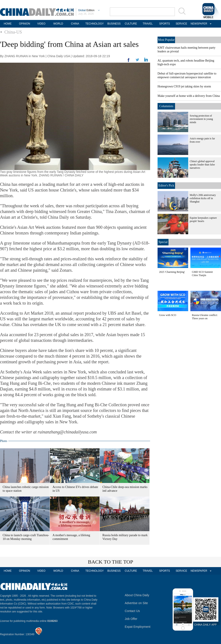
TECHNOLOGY (95, 24)
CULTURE (131, 24)
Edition (86, 10)
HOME (8, 24)
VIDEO (41, 24)
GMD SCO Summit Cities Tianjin (202, 274)
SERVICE (181, 24)
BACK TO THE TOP (111, 562)
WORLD (58, 24)
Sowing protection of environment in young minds (201, 119)
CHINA (75, 24)
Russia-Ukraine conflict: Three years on (205, 317)
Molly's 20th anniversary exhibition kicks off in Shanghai (203, 198)
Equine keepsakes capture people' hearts (203, 219)
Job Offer (131, 619)
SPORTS (164, 24)
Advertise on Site (136, 603)
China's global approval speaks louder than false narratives (202, 165)
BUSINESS (114, 24)
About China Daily (137, 595)
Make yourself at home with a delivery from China (189, 96)
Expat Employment (138, 627)
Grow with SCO (168, 315)
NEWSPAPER (198, 24)
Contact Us (132, 611)
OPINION (25, 24)
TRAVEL (148, 24)
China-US (13, 32)
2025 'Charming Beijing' (172, 272)
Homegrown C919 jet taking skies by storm (184, 86)
